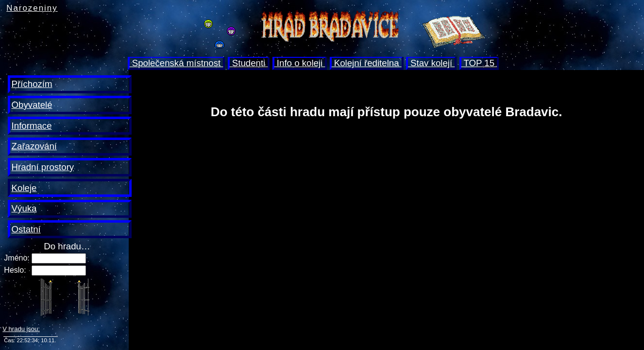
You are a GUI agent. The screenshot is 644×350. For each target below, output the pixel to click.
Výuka (24, 208)
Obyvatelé (32, 105)
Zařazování (34, 146)
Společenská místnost (177, 63)
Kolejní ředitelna (367, 63)
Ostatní (26, 229)
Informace (32, 126)
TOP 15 (479, 63)
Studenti (249, 63)
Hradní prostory (43, 167)
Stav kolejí (431, 63)
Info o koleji (300, 63)
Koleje (24, 188)
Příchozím (32, 84)
